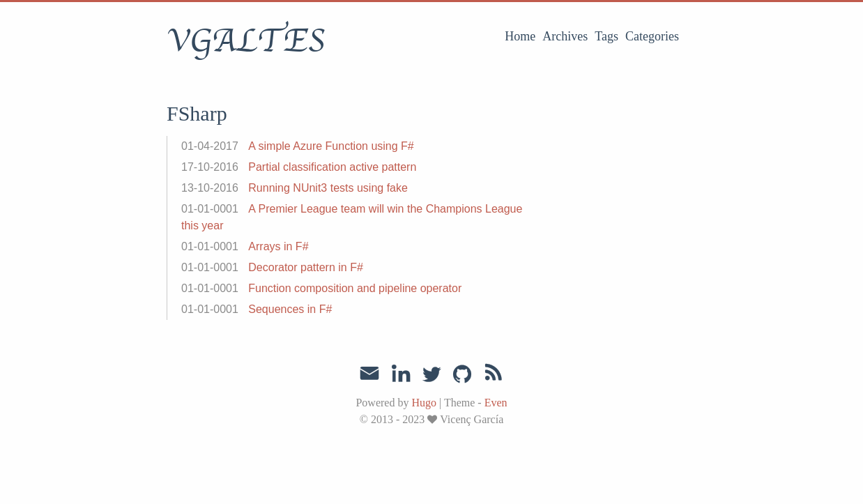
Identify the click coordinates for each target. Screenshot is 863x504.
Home (520, 36)
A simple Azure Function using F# (331, 146)
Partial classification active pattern (332, 167)
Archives (565, 36)
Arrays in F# (278, 246)
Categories (652, 36)
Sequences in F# (290, 309)
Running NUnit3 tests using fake (328, 188)
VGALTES (246, 41)
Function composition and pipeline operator (355, 288)
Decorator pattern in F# (306, 267)
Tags (606, 36)
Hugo (424, 403)
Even (496, 403)
